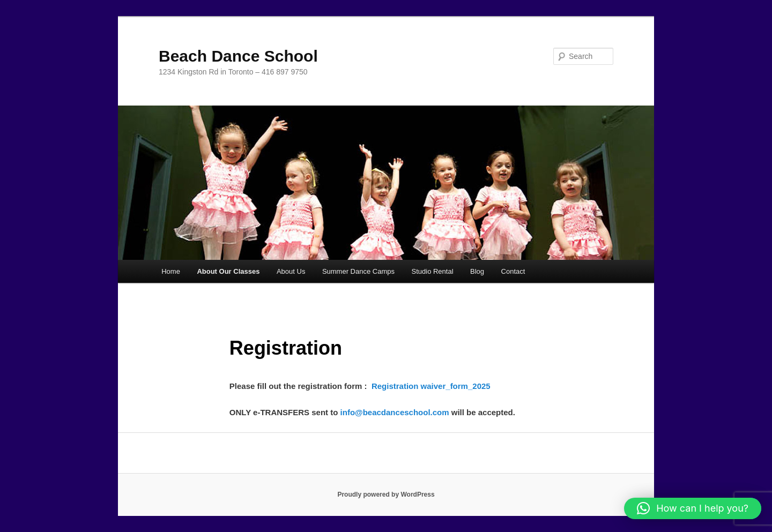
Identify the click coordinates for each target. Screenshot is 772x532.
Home (171, 271)
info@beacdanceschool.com (395, 412)
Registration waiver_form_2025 (431, 386)
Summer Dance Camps (358, 271)
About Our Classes (228, 271)
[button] (693, 508)
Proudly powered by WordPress (386, 494)
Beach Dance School (238, 56)
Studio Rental (433, 271)
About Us (291, 271)
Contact (513, 271)
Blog (477, 271)
